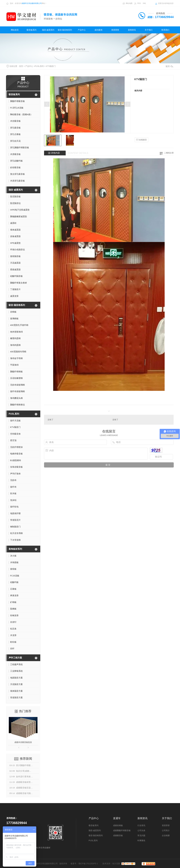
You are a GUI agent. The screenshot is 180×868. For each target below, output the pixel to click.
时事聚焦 (141, 840)
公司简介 (166, 830)
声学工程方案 (15, 658)
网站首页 (15, 30)
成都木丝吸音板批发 (23, 742)
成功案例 (98, 30)
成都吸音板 (118, 835)
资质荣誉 (115, 30)
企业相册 (166, 835)
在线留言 (142, 140)
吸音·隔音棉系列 (65, 30)
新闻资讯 (132, 30)
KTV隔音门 (51, 66)
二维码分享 (169, 153)
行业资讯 (141, 825)
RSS (139, 3)
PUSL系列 (39, 66)
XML (144, 3)
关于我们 (149, 30)
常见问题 (141, 835)
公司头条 (141, 830)
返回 (169, 66)
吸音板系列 (32, 30)
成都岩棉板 (118, 825)
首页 (21, 66)
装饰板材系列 (15, 549)
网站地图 (129, 3)
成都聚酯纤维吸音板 (122, 830)
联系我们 (165, 30)
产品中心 (82, 30)
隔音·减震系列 (48, 30)
